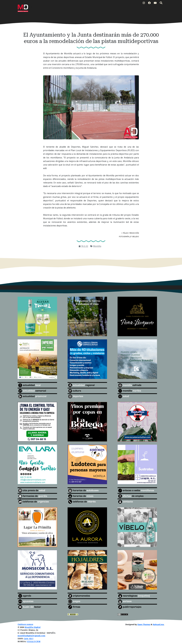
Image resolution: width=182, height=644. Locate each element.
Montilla (97, 246)
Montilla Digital (33, 627)
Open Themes (144, 624)
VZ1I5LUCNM (34, 642)
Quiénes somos (25, 624)
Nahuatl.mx (158, 624)
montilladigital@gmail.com (31, 636)
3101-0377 (29, 639)
